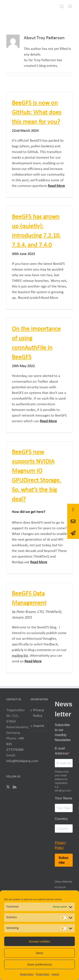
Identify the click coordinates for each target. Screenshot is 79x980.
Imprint (55, 974)
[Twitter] (8, 787)
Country (61, 819)
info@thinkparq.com (22, 761)
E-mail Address (62, 751)
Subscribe (64, 860)
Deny (39, 953)
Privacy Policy (27, 974)
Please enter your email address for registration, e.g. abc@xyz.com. (63, 781)
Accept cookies (39, 941)
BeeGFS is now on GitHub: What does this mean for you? (37, 113)
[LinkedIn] (15, 787)
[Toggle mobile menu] (70, 6)
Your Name (64, 798)
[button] (73, 533)
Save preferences (40, 964)
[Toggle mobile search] (62, 6)
